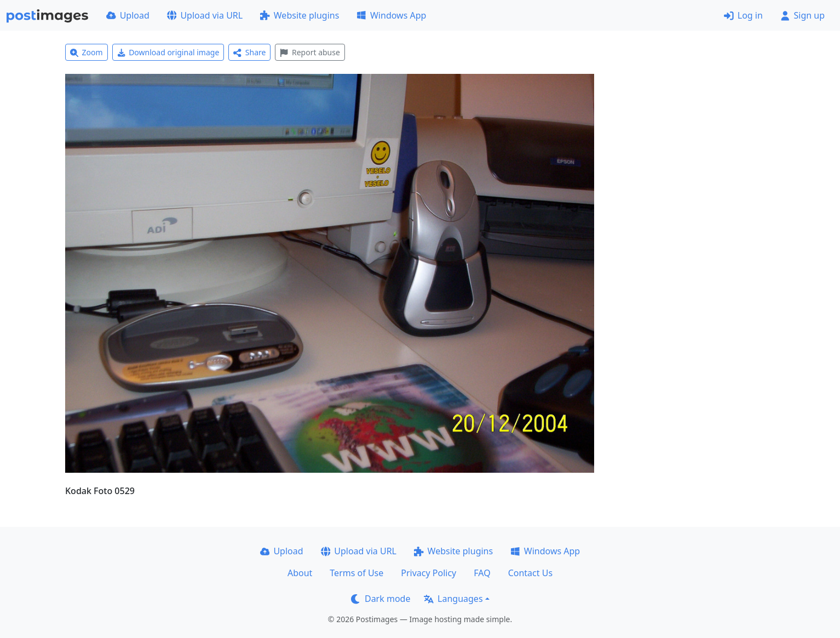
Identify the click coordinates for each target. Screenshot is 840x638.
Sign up (802, 15)
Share (249, 52)
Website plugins (300, 15)
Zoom (87, 52)
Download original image (168, 52)
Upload (128, 15)
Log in (743, 15)
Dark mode (381, 599)
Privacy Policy (428, 573)
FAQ (482, 573)
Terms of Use (356, 573)
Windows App (391, 15)
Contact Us (530, 573)
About (300, 573)
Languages (453, 599)
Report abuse (310, 52)
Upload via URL (205, 15)
